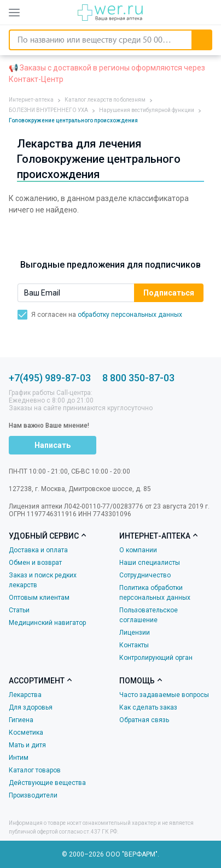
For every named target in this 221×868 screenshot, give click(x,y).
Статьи (19, 610)
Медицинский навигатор (47, 623)
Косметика (26, 733)
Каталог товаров (35, 770)
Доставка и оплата (38, 550)
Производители (33, 795)
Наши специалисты (150, 563)
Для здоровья (31, 707)
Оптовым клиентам (39, 598)
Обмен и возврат (35, 563)
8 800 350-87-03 (138, 378)
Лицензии (135, 633)
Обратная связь (144, 720)
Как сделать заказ (148, 707)
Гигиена (21, 720)
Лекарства (25, 695)
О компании (138, 550)
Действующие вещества (47, 783)
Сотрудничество (145, 575)
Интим (19, 758)
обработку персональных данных (130, 315)
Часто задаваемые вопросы (164, 695)
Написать (53, 445)
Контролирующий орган (156, 658)
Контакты (134, 645)
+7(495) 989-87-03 (50, 378)
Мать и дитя (27, 745)
